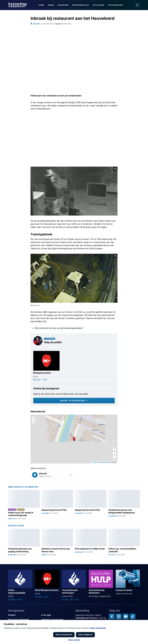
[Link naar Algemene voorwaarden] (57, 620)
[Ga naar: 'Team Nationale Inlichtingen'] (74, 585)
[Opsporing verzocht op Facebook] (112, 616)
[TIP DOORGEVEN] (131, 638)
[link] (52, 475)
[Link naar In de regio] (57, 615)
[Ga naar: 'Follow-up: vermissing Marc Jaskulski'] (124, 542)
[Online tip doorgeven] (74, 401)
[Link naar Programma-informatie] (24, 620)
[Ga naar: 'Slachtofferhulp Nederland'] (101, 584)
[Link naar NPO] (80, 637)
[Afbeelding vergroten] (115, 169)
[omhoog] (114, 448)
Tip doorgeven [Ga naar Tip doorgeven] (115, 5)
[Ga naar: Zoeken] (137, 5)
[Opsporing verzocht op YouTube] (126, 616)
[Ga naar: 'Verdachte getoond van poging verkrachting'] (24, 542)
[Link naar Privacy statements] (24, 624)
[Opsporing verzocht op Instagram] (119, 616)
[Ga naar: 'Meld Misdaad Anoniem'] (47, 584)
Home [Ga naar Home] (41, 5)
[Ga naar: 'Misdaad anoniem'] (46, 366)
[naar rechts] (114, 455)
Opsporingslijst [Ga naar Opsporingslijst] (81, 5)
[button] (74, 439)
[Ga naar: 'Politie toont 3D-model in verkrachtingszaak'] (24, 505)
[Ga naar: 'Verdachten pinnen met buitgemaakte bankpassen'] (124, 505)
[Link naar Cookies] (57, 624)
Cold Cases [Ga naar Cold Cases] (99, 5)
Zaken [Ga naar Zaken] (51, 5)
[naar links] (114, 451)
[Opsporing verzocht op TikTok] (133, 616)
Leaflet (95, 462)
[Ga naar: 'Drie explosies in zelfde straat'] (91, 542)
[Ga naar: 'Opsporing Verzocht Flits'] (57, 505)
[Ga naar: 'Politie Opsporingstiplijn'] (20, 585)
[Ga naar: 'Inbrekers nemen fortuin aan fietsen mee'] (57, 542)
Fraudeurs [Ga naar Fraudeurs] (63, 5)
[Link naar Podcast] (24, 615)
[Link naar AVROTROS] (67, 637)
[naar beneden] (114, 458)
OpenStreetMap (104, 462)
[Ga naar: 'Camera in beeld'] (128, 582)
